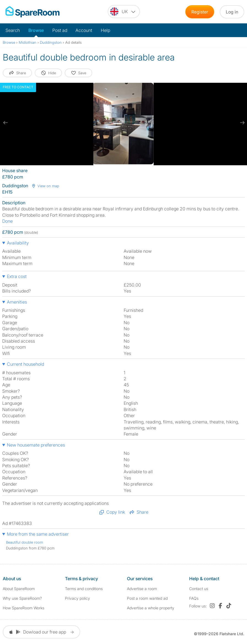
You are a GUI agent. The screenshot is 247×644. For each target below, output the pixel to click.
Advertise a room (142, 589)
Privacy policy (78, 598)
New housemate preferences (36, 445)
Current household (25, 364)
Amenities (17, 302)
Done (7, 221)
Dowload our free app (41, 632)
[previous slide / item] (6, 123)
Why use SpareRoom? (22, 598)
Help (105, 30)
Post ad (60, 30)
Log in (232, 12)
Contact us (199, 589)
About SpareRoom (19, 589)
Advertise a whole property (151, 608)
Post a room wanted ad (147, 598)
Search (13, 30)
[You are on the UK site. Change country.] (124, 12)
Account (84, 30)
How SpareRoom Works (24, 608)
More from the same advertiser (38, 534)
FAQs (194, 598)
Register (200, 12)
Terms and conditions (84, 589)
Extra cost (17, 276)
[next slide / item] (241, 123)
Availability (18, 243)
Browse (36, 30)
